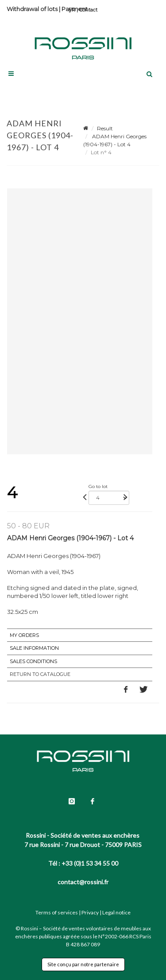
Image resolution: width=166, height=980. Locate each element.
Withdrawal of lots (32, 9)
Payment (75, 9)
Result (105, 128)
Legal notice (116, 912)
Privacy (90, 912)
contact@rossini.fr (83, 882)
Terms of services (57, 912)
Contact (88, 10)
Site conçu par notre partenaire (83, 964)
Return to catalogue (40, 674)
